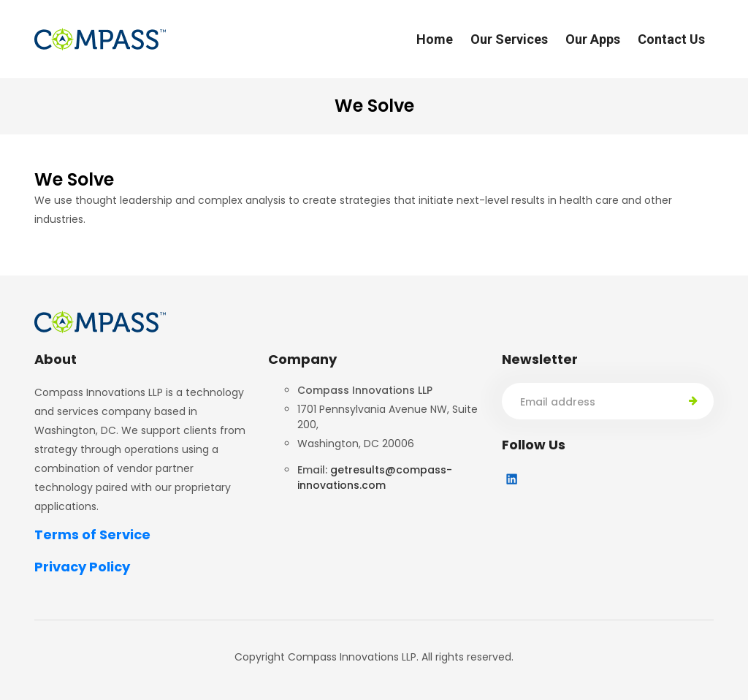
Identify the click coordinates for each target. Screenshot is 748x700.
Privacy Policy (82, 567)
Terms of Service (92, 534)
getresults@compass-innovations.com (375, 478)
